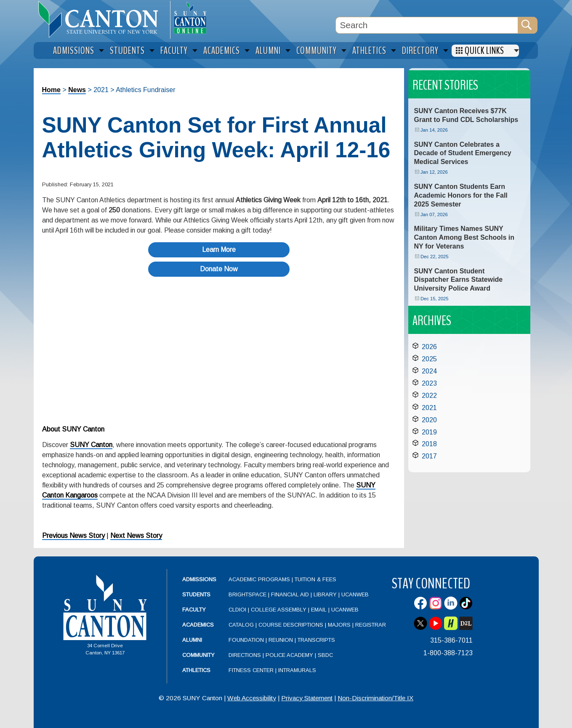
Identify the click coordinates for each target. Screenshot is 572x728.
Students (196, 594)
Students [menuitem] (127, 51)
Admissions (199, 579)
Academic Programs (260, 579)
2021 (429, 408)
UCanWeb (355, 594)
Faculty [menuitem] (174, 51)
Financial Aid (290, 594)
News (77, 90)
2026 (429, 347)
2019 (429, 432)
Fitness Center (251, 670)
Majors (339, 625)
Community (198, 655)
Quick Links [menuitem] (484, 51)
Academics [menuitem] (222, 51)
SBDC (325, 655)
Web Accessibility (252, 698)
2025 (429, 359)
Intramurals (297, 670)
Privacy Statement (307, 698)
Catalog (241, 625)
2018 (429, 444)
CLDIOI (237, 610)
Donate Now (219, 269)
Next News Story (136, 536)
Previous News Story (73, 536)
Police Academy (289, 655)
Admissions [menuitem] (74, 51)
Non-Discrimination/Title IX (375, 698)
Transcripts (316, 640)
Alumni (192, 640)
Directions (245, 655)
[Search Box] (427, 25)
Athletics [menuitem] (369, 51)
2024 (429, 371)
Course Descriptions (291, 625)
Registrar (371, 625)
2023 (429, 383)
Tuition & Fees (315, 579)
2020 (429, 420)
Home (51, 90)
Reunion (281, 640)
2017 (429, 456)
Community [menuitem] (317, 51)
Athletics (196, 670)
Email (319, 610)
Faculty (194, 610)
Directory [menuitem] (420, 51)
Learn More (219, 250)
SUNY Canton (91, 445)
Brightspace (247, 594)
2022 (429, 396)
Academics (198, 625)
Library (325, 594)
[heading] (102, 19)
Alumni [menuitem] (268, 51)
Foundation (246, 640)
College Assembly (279, 610)
